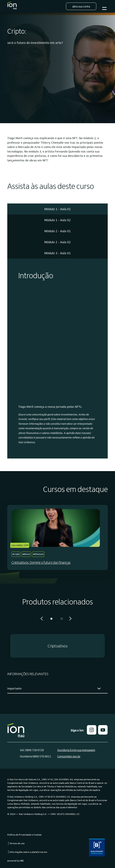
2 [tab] (62, 619)
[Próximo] (70, 619)
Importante (14, 688)
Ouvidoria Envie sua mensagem (76, 750)
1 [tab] (51, 619)
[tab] (57, 209)
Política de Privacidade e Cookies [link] (24, 835)
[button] (57, 646)
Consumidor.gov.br (69, 756)
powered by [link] (15, 861)
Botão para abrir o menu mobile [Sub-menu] (104, 6)
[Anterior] (42, 619)
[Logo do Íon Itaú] (12, 6)
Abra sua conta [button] (81, 6)
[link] (103, 733)
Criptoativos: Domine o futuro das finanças (41, 562)
